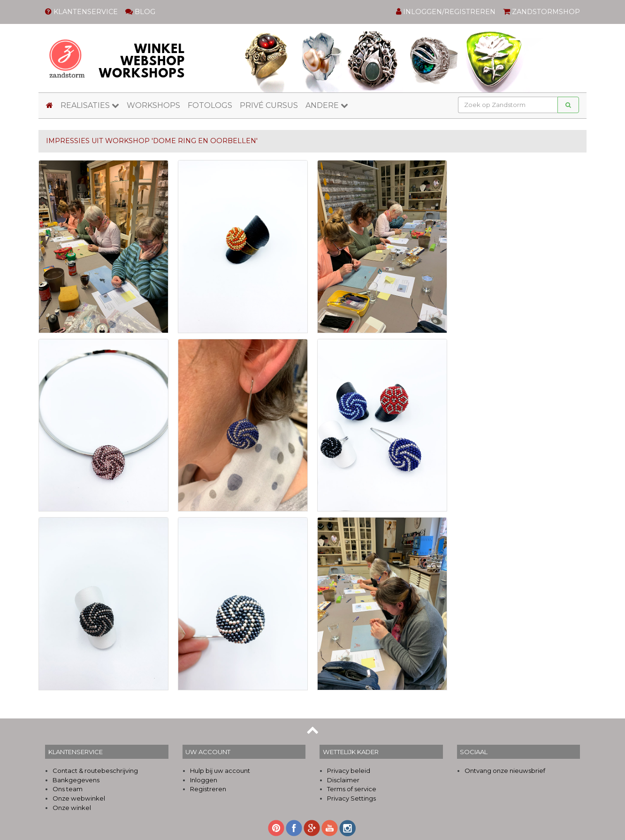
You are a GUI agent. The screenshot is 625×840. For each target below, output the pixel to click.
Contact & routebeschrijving (95, 771)
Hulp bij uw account (220, 771)
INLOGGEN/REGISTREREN (446, 12)
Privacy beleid (349, 771)
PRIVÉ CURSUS (269, 105)
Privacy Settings (351, 798)
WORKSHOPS (153, 105)
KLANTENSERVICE (81, 12)
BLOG (140, 12)
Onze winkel (72, 808)
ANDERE (327, 105)
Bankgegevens (76, 780)
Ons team (68, 789)
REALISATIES (90, 105)
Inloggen (204, 780)
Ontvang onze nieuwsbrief (505, 771)
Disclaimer (343, 780)
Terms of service (352, 789)
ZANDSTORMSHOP (541, 12)
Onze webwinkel (79, 798)
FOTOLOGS (210, 105)
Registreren (208, 789)
